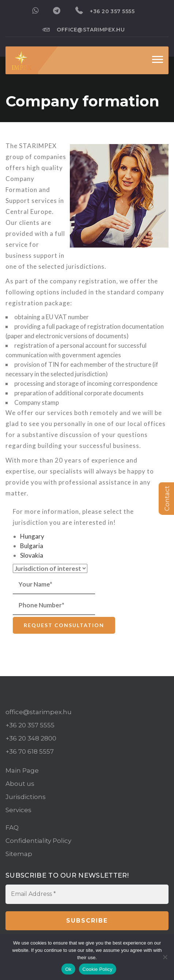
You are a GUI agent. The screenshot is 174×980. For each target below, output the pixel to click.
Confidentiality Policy (38, 841)
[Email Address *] (87, 894)
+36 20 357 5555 (105, 11)
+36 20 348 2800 (31, 738)
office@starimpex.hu (84, 29)
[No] (165, 957)
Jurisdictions (26, 797)
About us (20, 784)
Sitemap (19, 854)
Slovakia (32, 555)
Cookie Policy (98, 969)
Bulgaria (32, 546)
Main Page (22, 770)
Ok (68, 969)
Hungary (32, 536)
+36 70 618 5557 (30, 751)
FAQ (12, 828)
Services (18, 810)
